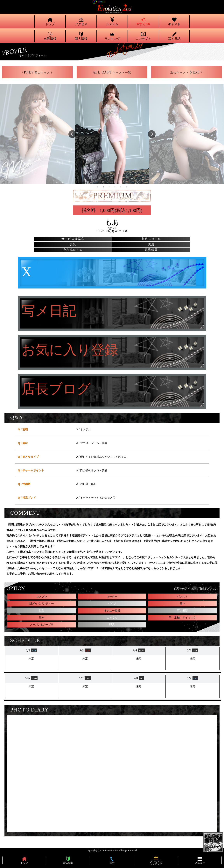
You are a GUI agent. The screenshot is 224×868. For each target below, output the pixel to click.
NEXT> (187, 72)
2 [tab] (103, 187)
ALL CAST (112, 72)
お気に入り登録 (70, 350)
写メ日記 (49, 311)
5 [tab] (121, 187)
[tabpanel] (112, 134)
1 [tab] (97, 187)
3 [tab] (109, 187)
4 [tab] (115, 187)
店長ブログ (56, 389)
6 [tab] (127, 187)
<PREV (37, 72)
